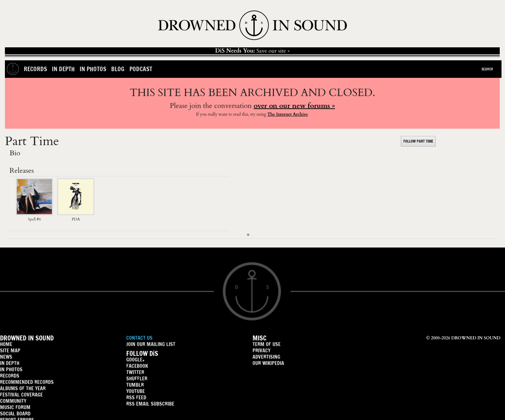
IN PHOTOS (11, 369)
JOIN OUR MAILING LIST (151, 344)
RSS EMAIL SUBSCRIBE (150, 404)
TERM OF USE (267, 344)
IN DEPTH (10, 363)
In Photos (93, 69)
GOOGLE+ (135, 360)
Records (35, 69)
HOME (6, 344)
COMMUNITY (13, 401)
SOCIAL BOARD (15, 414)
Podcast (141, 69)
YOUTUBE (136, 391)
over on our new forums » (294, 106)
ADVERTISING (266, 357)
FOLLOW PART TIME (418, 141)
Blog (118, 69)
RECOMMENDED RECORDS (27, 382)
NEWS (6, 357)
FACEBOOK (137, 366)
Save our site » (252, 51)
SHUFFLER (137, 378)
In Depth (63, 69)
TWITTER (135, 372)
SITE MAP (10, 350)
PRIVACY (261, 350)
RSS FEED (136, 397)
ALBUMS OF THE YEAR (23, 388)
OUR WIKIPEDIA (268, 363)
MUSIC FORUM (15, 407)
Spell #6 (34, 216)
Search (487, 69)
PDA (76, 216)
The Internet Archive (287, 114)
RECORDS (10, 376)
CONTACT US (139, 338)
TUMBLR (135, 385)
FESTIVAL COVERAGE (21, 395)
